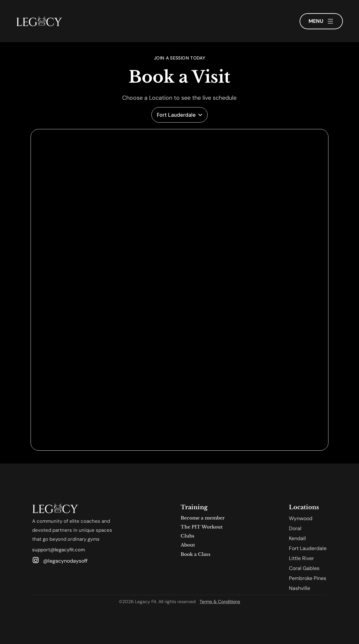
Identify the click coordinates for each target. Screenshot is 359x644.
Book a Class (196, 554)
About (188, 545)
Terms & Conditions (220, 602)
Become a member (203, 518)
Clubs (188, 536)
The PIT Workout (202, 527)
